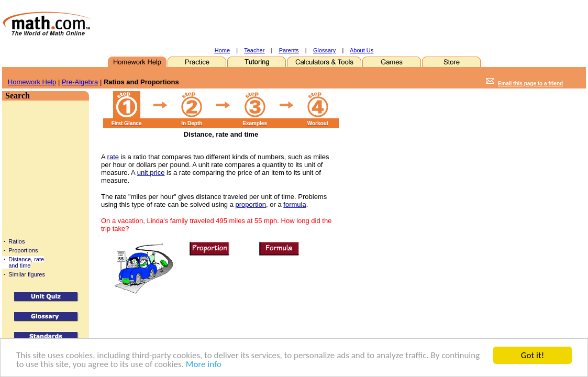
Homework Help (32, 82)
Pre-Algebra (80, 82)
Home (222, 50)
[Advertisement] (303, 24)
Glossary (324, 50)
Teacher (254, 50)
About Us (362, 50)
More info (204, 365)
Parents (289, 50)
